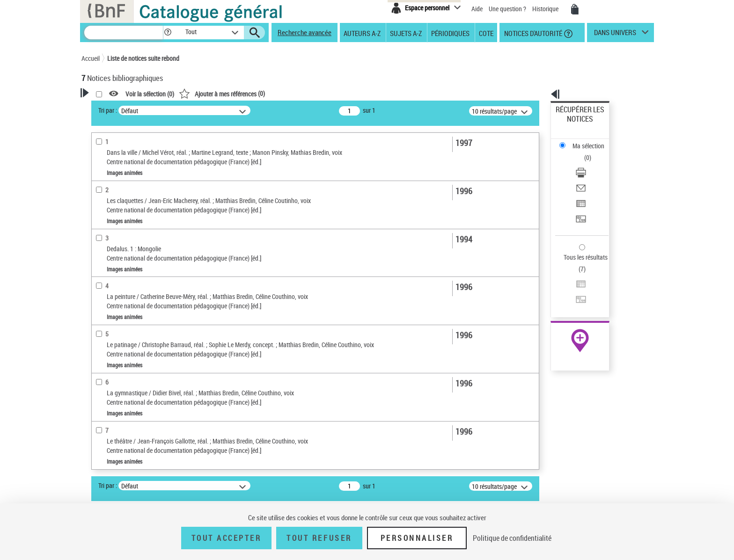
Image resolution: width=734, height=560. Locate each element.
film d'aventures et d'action (129, 284)
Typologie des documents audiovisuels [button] (128, 316)
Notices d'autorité (532, 33)
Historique (546, 9)
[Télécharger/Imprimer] (593, 141)
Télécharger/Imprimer (585, 141)
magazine (107, 335)
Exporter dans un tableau (590, 163)
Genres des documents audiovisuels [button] (124, 251)
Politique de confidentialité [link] (512, 538)
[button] (168, 33)
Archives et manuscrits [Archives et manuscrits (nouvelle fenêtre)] (572, 286)
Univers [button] (102, 456)
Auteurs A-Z (362, 33)
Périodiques (450, 33)
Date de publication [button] (119, 424)
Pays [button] (98, 471)
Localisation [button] (109, 378)
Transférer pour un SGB (587, 174)
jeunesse (106, 349)
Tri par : (228, 110)
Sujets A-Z (406, 33)
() (342, 93)
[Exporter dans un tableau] (593, 163)
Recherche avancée (305, 32)
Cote (486, 33)
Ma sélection (573, 124)
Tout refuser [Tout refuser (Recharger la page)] (319, 538)
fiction (103, 298)
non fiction (109, 270)
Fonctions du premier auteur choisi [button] (132, 184)
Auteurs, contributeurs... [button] (126, 393)
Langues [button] (103, 409)
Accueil (91, 58)
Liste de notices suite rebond (143, 58)
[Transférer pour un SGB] (593, 175)
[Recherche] (124, 33)
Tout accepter (227, 538)
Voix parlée (109, 203)
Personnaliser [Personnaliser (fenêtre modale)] (417, 538)
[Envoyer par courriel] (593, 152)
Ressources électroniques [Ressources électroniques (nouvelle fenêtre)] (575, 296)
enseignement (113, 363)
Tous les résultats (580, 200)
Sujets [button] (100, 440)
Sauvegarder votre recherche (140, 145)
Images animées (116, 232)
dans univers (615, 35)
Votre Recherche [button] (120, 109)
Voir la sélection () (270, 94)
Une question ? (507, 9)
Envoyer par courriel (583, 152)
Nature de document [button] (120, 218)
